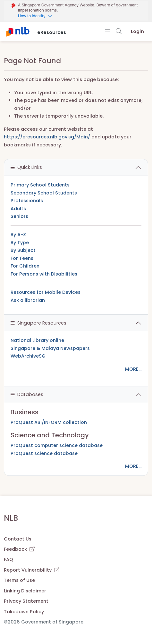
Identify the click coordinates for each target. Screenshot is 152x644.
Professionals (27, 201)
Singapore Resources (38, 323)
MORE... (133, 369)
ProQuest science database (44, 453)
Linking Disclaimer (25, 591)
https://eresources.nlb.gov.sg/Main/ (47, 137)
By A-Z (18, 235)
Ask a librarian (28, 300)
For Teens (22, 258)
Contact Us (18, 539)
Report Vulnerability (32, 570)
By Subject (23, 250)
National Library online (37, 340)
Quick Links (26, 167)
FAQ (8, 559)
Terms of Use (19, 580)
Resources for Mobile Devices (46, 292)
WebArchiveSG (28, 356)
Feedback (19, 549)
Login (137, 31)
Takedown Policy (24, 612)
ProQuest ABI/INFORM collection (49, 422)
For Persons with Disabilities (44, 274)
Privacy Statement (26, 601)
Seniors (19, 216)
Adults (18, 209)
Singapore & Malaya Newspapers (50, 348)
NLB (11, 518)
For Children (25, 266)
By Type (20, 243)
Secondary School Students (44, 193)
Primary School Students (40, 185)
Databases (27, 394)
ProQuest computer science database (57, 445)
